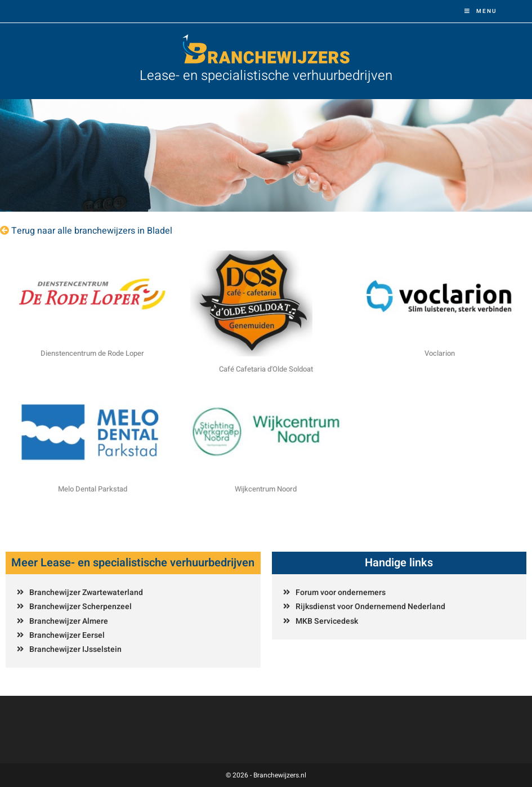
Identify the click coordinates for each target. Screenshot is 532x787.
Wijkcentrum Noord (266, 489)
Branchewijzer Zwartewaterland (86, 593)
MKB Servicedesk (327, 621)
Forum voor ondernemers (341, 593)
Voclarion (440, 353)
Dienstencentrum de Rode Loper (92, 353)
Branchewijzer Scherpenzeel (81, 607)
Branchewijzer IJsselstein (75, 649)
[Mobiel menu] (481, 11)
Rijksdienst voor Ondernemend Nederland (370, 607)
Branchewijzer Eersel (67, 635)
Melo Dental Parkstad (93, 489)
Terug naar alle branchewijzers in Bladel (92, 231)
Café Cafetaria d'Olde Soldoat (266, 369)
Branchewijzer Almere (69, 621)
